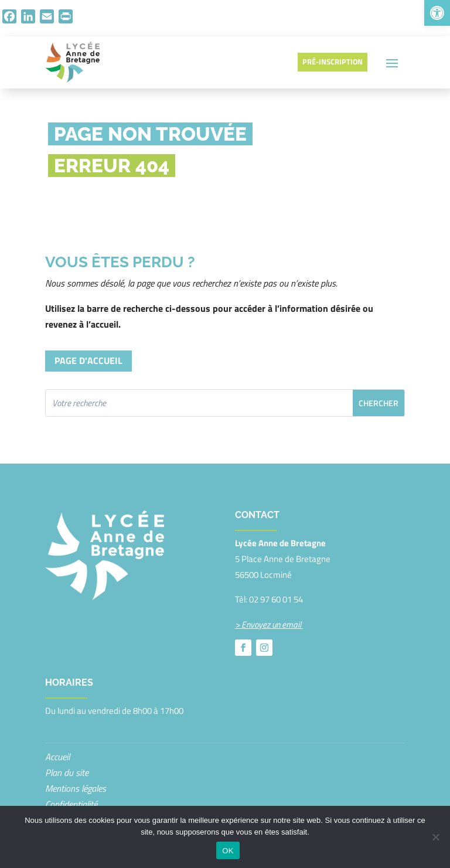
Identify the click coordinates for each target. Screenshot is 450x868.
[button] (437, 13)
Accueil (57, 757)
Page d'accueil (88, 360)
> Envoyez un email (269, 624)
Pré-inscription (333, 62)
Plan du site (67, 772)
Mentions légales (76, 788)
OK (228, 851)
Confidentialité (71, 804)
